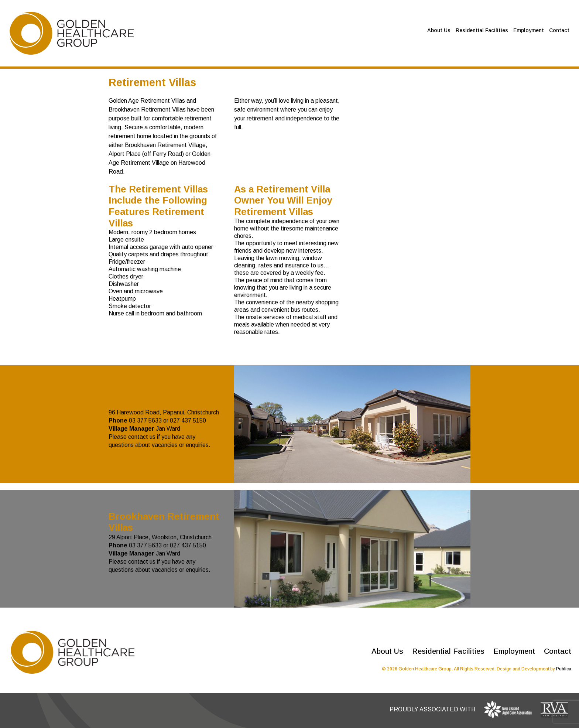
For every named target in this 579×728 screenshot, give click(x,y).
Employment (529, 30)
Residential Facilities (482, 30)
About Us (439, 30)
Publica (564, 669)
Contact (559, 30)
